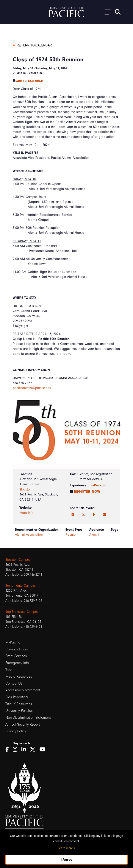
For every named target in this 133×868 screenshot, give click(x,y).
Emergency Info (17, 663)
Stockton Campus (18, 560)
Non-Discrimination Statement (28, 717)
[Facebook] (94, 515)
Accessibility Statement (23, 690)
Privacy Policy (16, 731)
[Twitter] (83, 515)
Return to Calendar (32, 45)
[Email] (104, 515)
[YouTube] (44, 749)
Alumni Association (29, 535)
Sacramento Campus (20, 586)
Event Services (16, 656)
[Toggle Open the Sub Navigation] (106, 12)
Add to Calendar (30, 81)
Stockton (25, 489)
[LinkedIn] (72, 515)
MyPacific (13, 642)
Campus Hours (17, 649)
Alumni (94, 535)
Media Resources (19, 676)
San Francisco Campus (22, 612)
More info (26, 513)
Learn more (65, 848)
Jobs (9, 670)
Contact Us (14, 683)
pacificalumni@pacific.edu (32, 388)
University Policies (19, 711)
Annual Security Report (23, 724)
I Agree (67, 859)
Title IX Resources (19, 704)
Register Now (87, 492)
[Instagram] (16, 749)
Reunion (71, 535)
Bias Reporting (17, 697)
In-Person (98, 485)
